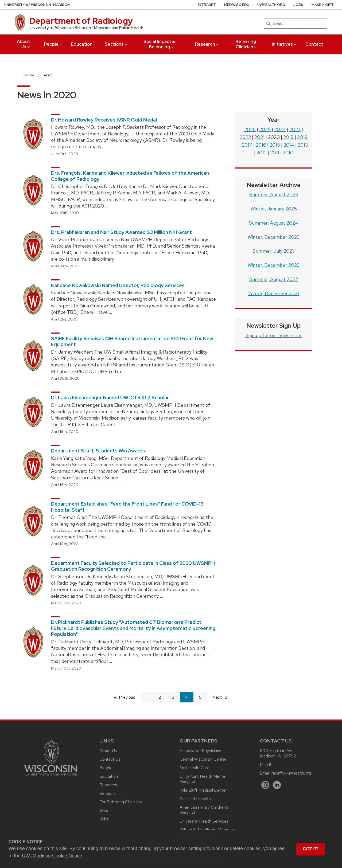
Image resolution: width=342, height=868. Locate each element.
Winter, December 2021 (274, 293)
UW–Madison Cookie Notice (52, 856)
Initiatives (284, 44)
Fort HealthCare (195, 768)
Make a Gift (323, 5)
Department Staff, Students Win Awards (98, 451)
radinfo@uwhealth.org (291, 773)
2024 (280, 129)
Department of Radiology (81, 21)
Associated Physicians (200, 751)
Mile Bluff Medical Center (203, 790)
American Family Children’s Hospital (204, 810)
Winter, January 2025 (274, 209)
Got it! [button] (311, 849)
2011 (275, 153)
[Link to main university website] (51, 777)
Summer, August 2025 (274, 195)
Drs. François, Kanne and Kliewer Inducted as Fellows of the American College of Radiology (130, 176)
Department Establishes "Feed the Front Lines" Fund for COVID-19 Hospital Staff (127, 507)
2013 (303, 145)
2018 (302, 137)
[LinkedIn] (277, 785)
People (53, 44)
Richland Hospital (196, 799)
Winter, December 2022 (274, 265)
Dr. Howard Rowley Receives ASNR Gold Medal (104, 120)
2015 (275, 145)
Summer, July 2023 (274, 251)
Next (222, 697)
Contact (314, 44)
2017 (247, 145)
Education (84, 44)
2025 (265, 129)
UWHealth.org (271, 5)
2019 (288, 137)
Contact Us (110, 759)
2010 (288, 153)
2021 (259, 137)
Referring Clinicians (246, 44)
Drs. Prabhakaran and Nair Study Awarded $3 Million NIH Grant (121, 232)
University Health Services (204, 821)
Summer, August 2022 (274, 279)
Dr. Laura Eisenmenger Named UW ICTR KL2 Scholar (110, 398)
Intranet (207, 5)
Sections (116, 44)
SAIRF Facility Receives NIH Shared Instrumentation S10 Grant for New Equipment (132, 342)
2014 (289, 145)
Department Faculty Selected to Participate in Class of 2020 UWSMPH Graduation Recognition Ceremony (133, 566)
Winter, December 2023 (274, 237)
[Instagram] (265, 785)
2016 (261, 145)
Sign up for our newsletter (274, 335)
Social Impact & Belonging (159, 44)
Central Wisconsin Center (203, 759)
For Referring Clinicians (121, 802)
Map (266, 765)
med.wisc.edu (237, 5)
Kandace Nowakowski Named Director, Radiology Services (118, 285)
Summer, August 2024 (274, 223)
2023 (295, 129)
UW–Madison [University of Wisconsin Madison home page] (37, 5)
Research (207, 44)
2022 (245, 137)
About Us (24, 44)
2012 (262, 153)
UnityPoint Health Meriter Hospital (203, 779)
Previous (127, 697)
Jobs (298, 5)
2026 (250, 129)
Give (104, 810)
